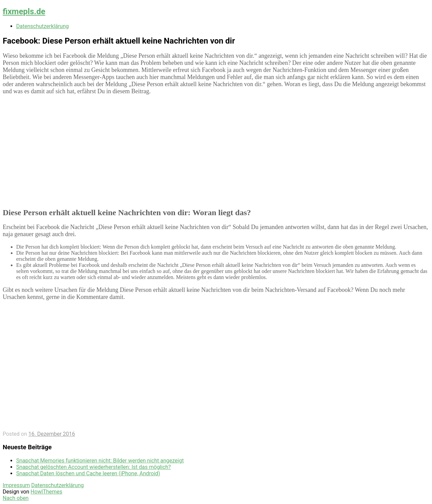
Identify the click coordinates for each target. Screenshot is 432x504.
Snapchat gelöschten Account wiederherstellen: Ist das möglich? (93, 467)
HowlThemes (46, 492)
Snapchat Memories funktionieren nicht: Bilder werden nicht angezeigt (100, 461)
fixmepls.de (24, 11)
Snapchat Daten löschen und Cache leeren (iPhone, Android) (88, 473)
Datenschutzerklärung (43, 26)
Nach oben (16, 498)
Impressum (16, 485)
